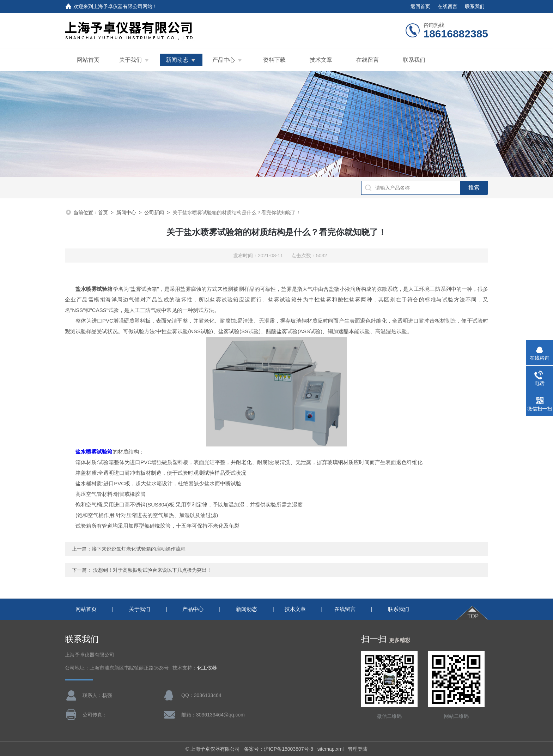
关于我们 (130, 60)
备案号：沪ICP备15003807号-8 (279, 749)
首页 (103, 212)
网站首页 (88, 60)
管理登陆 (358, 749)
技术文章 (321, 60)
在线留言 (448, 6)
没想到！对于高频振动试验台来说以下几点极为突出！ (152, 570)
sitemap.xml (331, 749)
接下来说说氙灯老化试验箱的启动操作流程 (139, 549)
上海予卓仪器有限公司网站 (123, 6)
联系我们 (475, 6)
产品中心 (224, 60)
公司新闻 (154, 212)
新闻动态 (177, 60)
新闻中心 (126, 212)
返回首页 (420, 6)
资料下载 (274, 60)
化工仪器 (207, 668)
